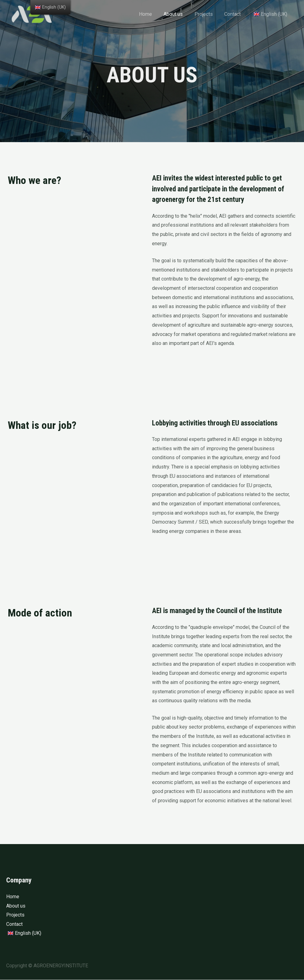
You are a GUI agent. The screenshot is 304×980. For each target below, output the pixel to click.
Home (153, 14)
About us (179, 14)
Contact (235, 14)
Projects (208, 14)
